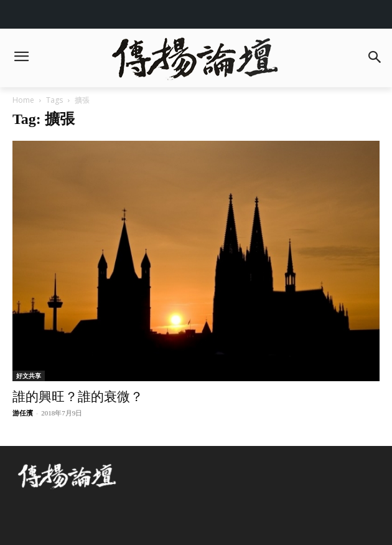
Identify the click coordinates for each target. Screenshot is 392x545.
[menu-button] (21, 58)
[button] (374, 58)
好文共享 (29, 376)
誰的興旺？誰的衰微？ (78, 397)
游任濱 (23, 413)
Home (23, 100)
